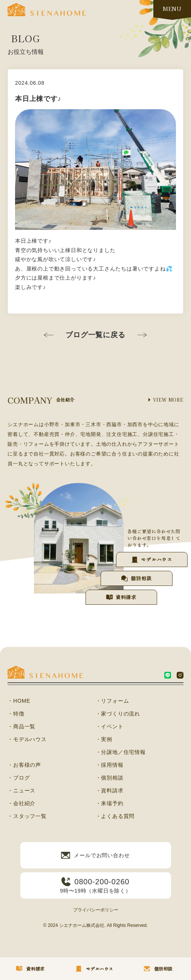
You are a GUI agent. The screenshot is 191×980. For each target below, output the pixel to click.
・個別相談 (110, 778)
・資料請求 (110, 790)
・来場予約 (110, 803)
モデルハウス (157, 559)
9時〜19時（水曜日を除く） (96, 885)
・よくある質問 (115, 816)
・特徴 (16, 714)
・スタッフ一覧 (27, 816)
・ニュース (21, 790)
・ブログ (19, 778)
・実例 (104, 739)
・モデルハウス (27, 739)
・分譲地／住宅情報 (121, 752)
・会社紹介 (21, 803)
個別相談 (141, 578)
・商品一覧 (21, 726)
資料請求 (126, 597)
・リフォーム (112, 701)
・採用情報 (110, 765)
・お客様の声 (24, 765)
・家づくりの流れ (118, 714)
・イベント (110, 726)
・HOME (19, 701)
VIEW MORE (168, 400)
